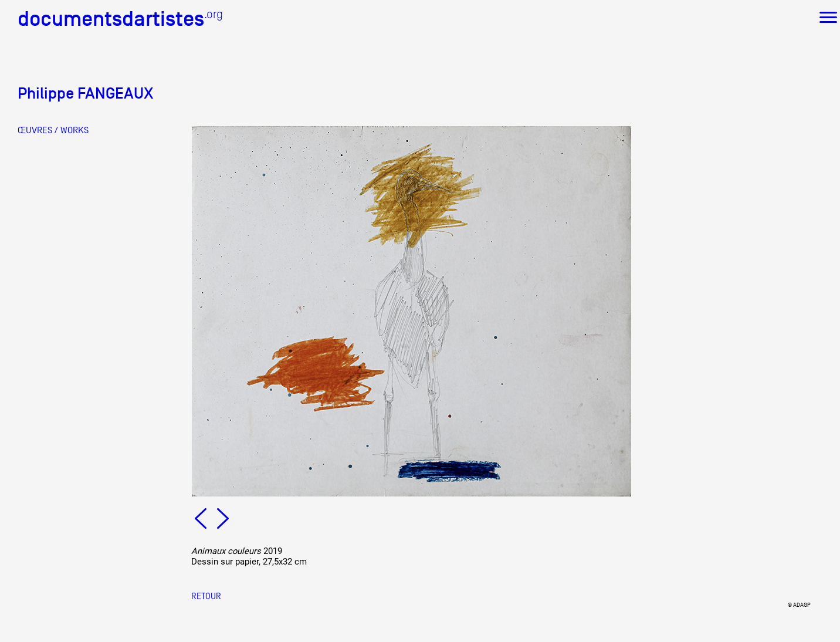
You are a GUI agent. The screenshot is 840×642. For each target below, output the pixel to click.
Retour (206, 596)
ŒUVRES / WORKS (53, 130)
